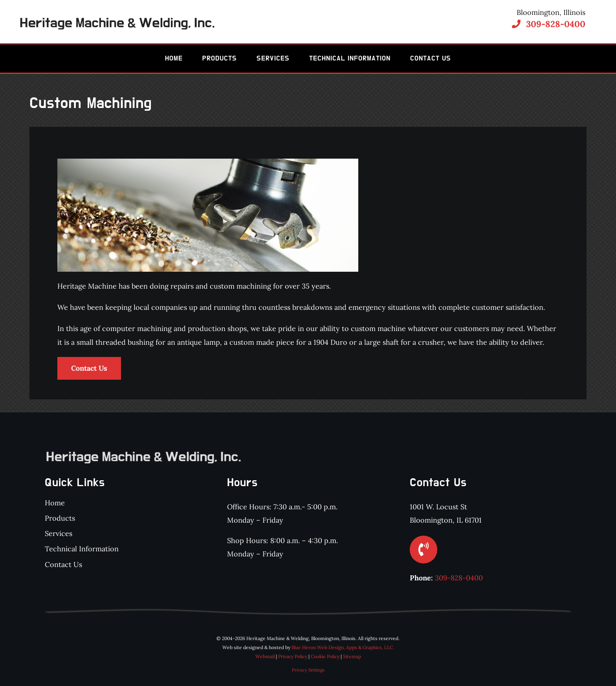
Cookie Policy (325, 656)
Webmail (265, 656)
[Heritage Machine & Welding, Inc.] (117, 21)
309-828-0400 (556, 24)
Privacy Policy (293, 656)
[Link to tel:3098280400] (516, 24)
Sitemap (352, 656)
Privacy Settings (308, 670)
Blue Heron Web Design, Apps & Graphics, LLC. (343, 647)
